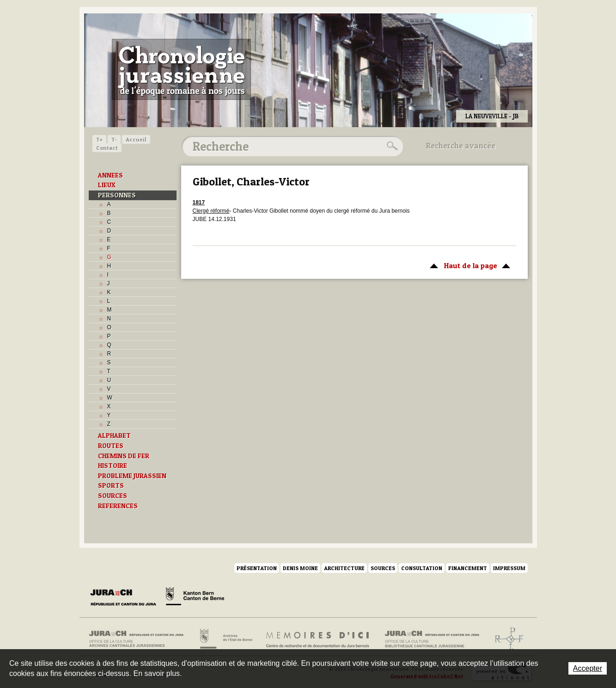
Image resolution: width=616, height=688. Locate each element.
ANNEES (110, 175)
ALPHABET (114, 436)
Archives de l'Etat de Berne (225, 639)
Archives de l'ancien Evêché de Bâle (506, 639)
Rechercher (391, 146)
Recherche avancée (461, 146)
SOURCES (113, 496)
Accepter (588, 668)
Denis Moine (300, 568)
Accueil (136, 139)
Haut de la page (468, 265)
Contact (107, 148)
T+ (99, 139)
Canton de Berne (195, 598)
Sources (383, 568)
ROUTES (111, 446)
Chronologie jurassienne (181, 69)
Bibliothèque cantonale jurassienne (432, 639)
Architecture (344, 568)
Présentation (257, 568)
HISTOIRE (113, 466)
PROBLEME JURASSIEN (132, 476)
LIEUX (107, 185)
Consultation (422, 568)
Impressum (509, 568)
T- (114, 139)
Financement (468, 568)
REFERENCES (118, 506)
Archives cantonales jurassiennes (140, 639)
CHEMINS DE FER (124, 456)
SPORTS (111, 485)
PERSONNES (117, 195)
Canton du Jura (126, 598)
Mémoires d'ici (318, 639)
